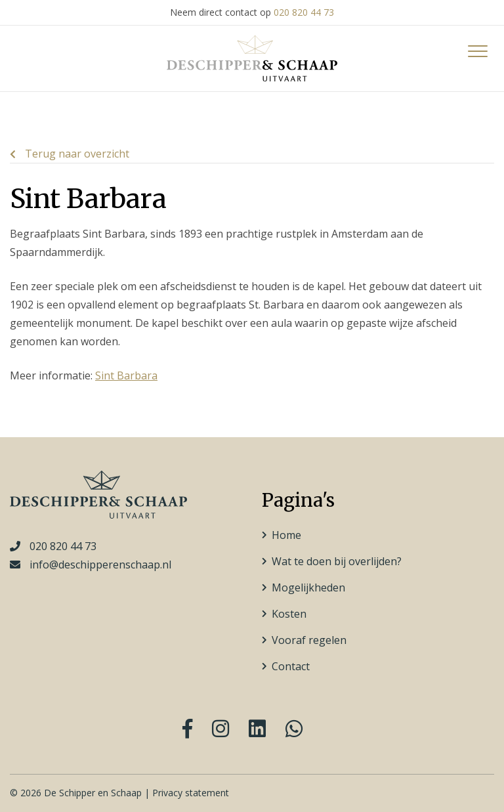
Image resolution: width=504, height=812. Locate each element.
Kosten (289, 614)
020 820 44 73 (304, 12)
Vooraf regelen (309, 640)
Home (286, 535)
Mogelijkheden (308, 588)
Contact (291, 666)
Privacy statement (191, 793)
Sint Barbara (126, 375)
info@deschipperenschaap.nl (100, 565)
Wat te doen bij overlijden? (337, 561)
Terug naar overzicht (70, 154)
